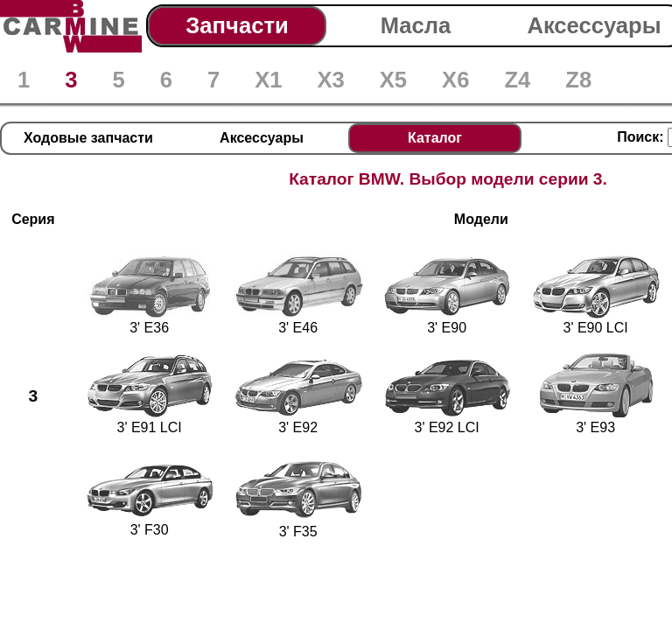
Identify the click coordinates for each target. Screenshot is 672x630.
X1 (268, 80)
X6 (455, 80)
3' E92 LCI (447, 420)
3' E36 (150, 321)
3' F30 (150, 523)
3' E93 (596, 420)
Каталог (435, 138)
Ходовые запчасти (88, 138)
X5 (393, 80)
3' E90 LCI (596, 321)
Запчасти (237, 25)
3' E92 (298, 420)
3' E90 (447, 321)
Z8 (578, 80)
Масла (416, 25)
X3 (330, 80)
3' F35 (298, 525)
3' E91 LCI (150, 420)
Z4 (517, 80)
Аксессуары (594, 25)
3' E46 (298, 321)
